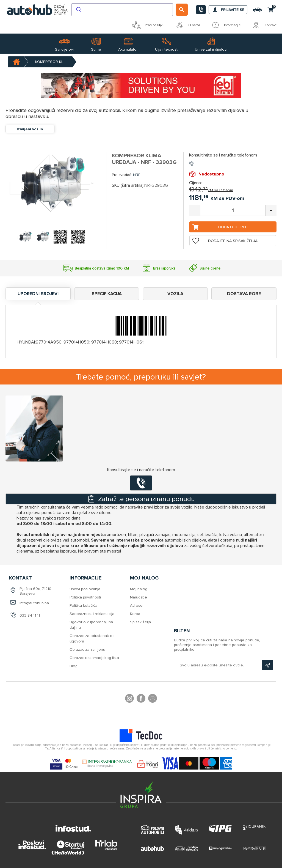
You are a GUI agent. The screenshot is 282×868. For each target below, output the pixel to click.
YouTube (153, 699)
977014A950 (49, 342)
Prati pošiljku (148, 25)
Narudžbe (139, 597)
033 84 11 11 (30, 615)
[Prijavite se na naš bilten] (223, 665)
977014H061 (131, 342)
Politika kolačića (83, 605)
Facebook (141, 699)
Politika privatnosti (85, 597)
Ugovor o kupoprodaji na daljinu (91, 625)
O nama (188, 25)
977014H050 (76, 342)
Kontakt (264, 25)
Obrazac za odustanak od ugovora (92, 638)
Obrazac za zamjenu (87, 649)
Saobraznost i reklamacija (92, 614)
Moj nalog (139, 589)
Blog (74, 666)
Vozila (175, 294)
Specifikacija (107, 294)
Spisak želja (140, 622)
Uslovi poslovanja (85, 589)
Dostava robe (244, 294)
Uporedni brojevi (38, 294)
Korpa (135, 614)
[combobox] (122, 10)
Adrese (136, 605)
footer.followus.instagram (129, 699)
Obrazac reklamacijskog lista (94, 658)
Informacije (226, 25)
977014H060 (104, 342)
